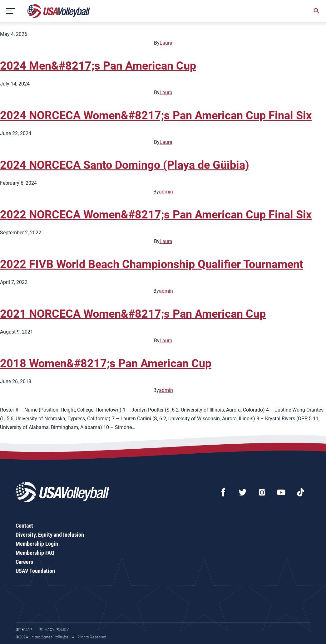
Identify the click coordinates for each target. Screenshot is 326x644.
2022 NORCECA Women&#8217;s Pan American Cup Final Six (156, 215)
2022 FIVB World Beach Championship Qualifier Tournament (152, 264)
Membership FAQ (35, 553)
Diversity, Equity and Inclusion (50, 535)
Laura (166, 43)
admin (166, 192)
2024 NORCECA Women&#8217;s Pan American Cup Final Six (156, 115)
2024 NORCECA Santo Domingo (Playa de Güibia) (125, 165)
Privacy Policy (54, 629)
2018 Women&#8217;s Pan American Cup (106, 363)
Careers (24, 562)
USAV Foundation (35, 571)
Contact (24, 526)
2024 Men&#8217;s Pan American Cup (98, 66)
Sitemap (24, 629)
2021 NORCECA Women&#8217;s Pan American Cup (133, 314)
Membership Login (37, 544)
